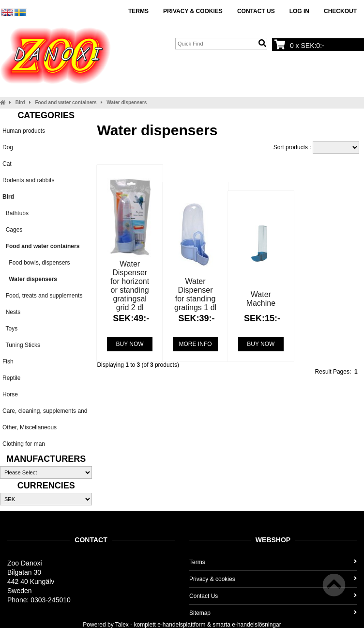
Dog (8, 147)
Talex (122, 625)
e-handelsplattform (181, 625)
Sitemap (273, 613)
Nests (11, 312)
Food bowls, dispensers (36, 263)
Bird (20, 102)
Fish (8, 361)
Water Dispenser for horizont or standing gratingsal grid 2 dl (130, 286)
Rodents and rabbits (28, 180)
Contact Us (256, 11)
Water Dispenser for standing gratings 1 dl (195, 294)
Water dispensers (127, 102)
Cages (12, 230)
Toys (10, 329)
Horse (10, 394)
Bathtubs (15, 213)
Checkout (340, 11)
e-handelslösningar (256, 625)
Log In (299, 11)
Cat (7, 164)
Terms (138, 11)
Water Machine (261, 299)
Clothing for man (24, 444)
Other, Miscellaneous (30, 427)
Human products (24, 131)
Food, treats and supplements (42, 296)
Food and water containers (66, 102)
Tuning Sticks (21, 345)
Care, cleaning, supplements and (45, 411)
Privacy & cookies (193, 11)
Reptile (11, 378)
